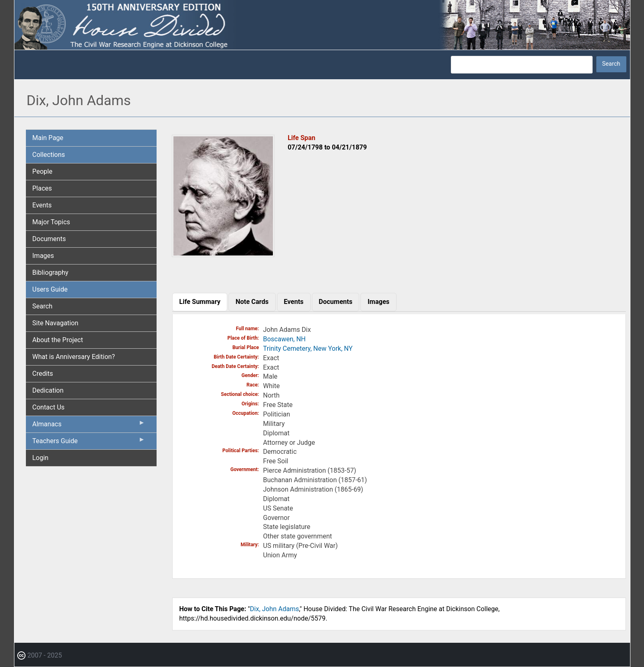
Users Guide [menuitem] (50, 289)
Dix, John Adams (274, 609)
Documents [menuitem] (49, 239)
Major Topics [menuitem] (51, 222)
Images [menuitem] (43, 256)
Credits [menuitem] (43, 374)
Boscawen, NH (284, 339)
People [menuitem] (43, 171)
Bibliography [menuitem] (51, 273)
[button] (223, 254)
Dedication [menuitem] (48, 390)
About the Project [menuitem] (58, 340)
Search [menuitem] (43, 306)
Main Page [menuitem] (48, 138)
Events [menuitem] (42, 205)
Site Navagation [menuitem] (55, 323)
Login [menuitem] (40, 458)
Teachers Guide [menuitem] (89, 443)
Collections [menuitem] (49, 155)
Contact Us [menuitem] (49, 407)
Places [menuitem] (42, 188)
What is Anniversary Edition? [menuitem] (74, 357)
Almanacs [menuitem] (89, 426)
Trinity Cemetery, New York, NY (308, 348)
